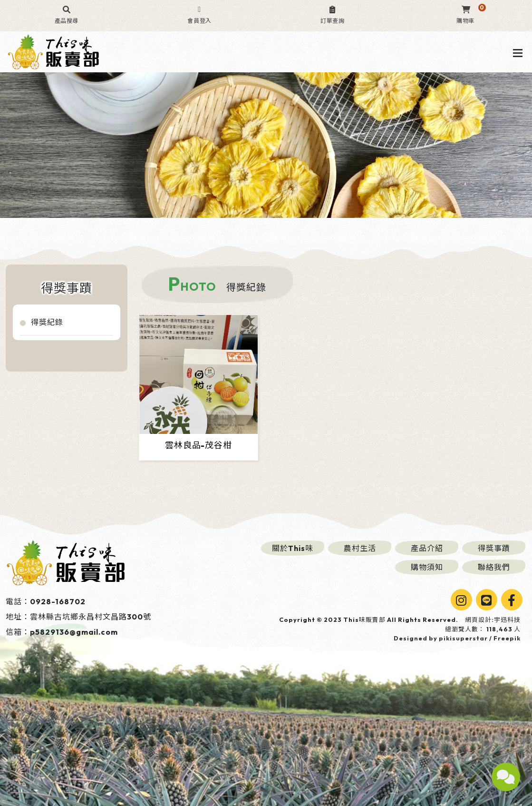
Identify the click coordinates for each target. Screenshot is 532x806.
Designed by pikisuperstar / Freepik (457, 638)
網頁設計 (478, 619)
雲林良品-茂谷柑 (198, 445)
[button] (67, 15)
